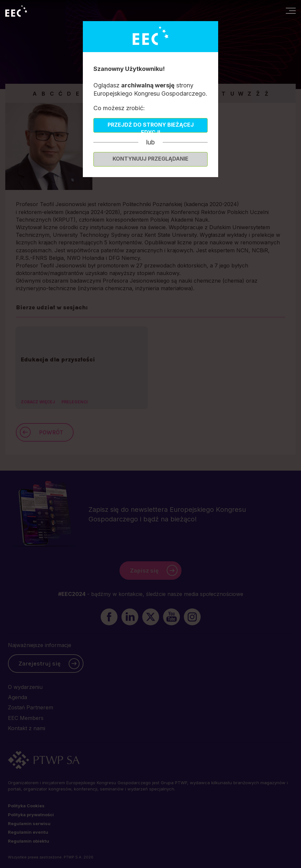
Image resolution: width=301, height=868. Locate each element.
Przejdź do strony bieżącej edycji (151, 127)
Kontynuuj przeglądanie (150, 159)
